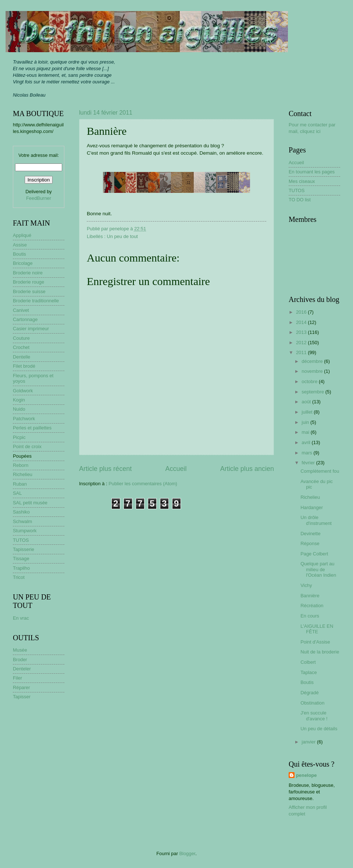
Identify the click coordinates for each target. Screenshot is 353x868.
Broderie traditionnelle (36, 301)
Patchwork (24, 419)
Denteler (22, 669)
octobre (310, 381)
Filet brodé (24, 366)
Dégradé (309, 693)
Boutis (19, 254)
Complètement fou (320, 471)
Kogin (19, 400)
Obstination (312, 703)
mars (307, 453)
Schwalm (22, 521)
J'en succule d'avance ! (314, 716)
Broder (20, 660)
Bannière (310, 596)
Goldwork (23, 391)
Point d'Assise (315, 642)
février (309, 463)
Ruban (20, 484)
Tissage (21, 559)
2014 (302, 322)
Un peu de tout (122, 236)
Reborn (21, 465)
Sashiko (21, 512)
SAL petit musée (30, 503)
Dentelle (22, 357)
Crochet (21, 347)
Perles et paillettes (32, 428)
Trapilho (21, 568)
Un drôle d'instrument (316, 520)
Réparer (22, 687)
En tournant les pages (312, 172)
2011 (302, 352)
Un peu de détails (319, 729)
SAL (17, 493)
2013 (302, 332)
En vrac (21, 618)
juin (306, 422)
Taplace (309, 672)
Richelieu (23, 474)
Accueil (176, 469)
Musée (20, 650)
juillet (308, 412)
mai (306, 432)
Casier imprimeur (31, 329)
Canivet (21, 310)
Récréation (312, 606)
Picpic (19, 437)
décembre (313, 361)
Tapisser (22, 697)
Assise (20, 245)
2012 (302, 343)
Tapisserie (24, 549)
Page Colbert (314, 554)
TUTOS (21, 540)
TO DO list (300, 200)
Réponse (310, 543)
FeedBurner (39, 198)
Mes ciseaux (302, 181)
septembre (313, 392)
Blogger (188, 853)
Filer (17, 678)
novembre (313, 371)
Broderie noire (28, 273)
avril (306, 442)
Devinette (310, 534)
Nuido (19, 409)
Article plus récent (105, 469)
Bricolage (23, 263)
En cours (310, 616)
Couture (21, 338)
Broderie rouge (28, 282)
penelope (306, 775)
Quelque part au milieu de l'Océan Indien (318, 569)
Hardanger (312, 507)
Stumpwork (25, 531)
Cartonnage (25, 319)
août (307, 402)
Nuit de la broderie (320, 652)
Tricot (19, 577)
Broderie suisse (29, 291)
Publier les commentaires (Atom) (143, 484)
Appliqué (22, 235)
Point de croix (27, 446)
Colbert (308, 662)
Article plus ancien (247, 469)
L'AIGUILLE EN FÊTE (317, 629)
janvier (309, 742)
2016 (302, 312)
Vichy (306, 585)
